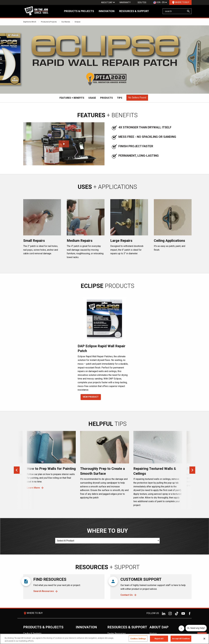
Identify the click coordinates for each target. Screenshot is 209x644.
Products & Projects (79, 11)
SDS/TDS (142, 2)
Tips (120, 98)
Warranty (125, 2)
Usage (92, 98)
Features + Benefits (72, 98)
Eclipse (78, 22)
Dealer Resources (117, 633)
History (153, 633)
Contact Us (127, 595)
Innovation (107, 11)
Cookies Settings (138, 639)
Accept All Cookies (181, 639)
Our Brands (66, 22)
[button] (137, 98)
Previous (17, 470)
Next (192, 470)
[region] (105, 639)
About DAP (107, 2)
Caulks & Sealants (32, 633)
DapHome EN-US (30, 22)
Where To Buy (180, 2)
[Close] (204, 639)
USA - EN (159, 3)
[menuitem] (107, 2)
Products (106, 98)
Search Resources (44, 591)
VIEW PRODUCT (91, 397)
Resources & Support (134, 11)
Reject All (159, 639)
